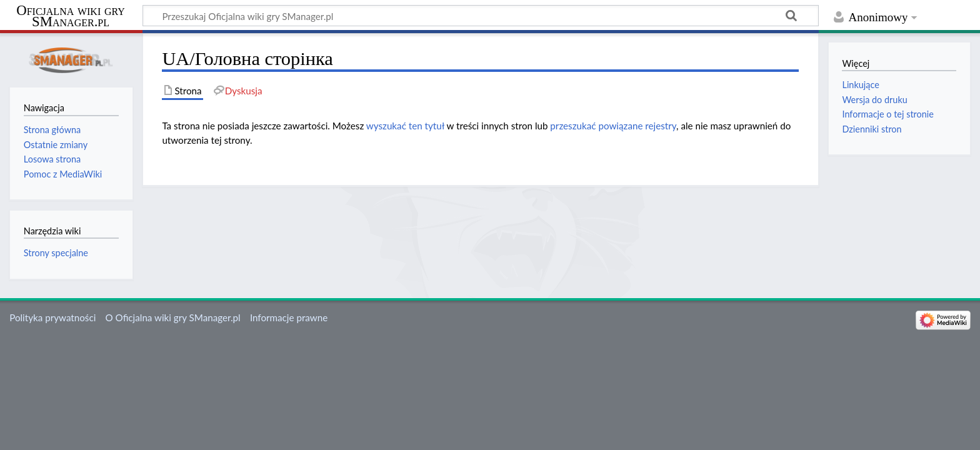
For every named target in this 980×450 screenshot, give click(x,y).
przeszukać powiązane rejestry (613, 126)
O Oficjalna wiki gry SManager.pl (173, 317)
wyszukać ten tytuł (405, 126)
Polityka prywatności (52, 317)
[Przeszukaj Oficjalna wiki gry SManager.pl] (481, 16)
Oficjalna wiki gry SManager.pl (71, 16)
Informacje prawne (289, 317)
